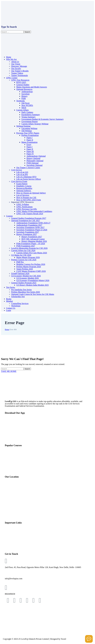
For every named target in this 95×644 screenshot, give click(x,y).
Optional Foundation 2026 (16, 457)
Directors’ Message (13, 534)
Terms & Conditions (11, 610)
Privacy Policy (9, 617)
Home (7, 330)
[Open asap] (89, 639)
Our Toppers (10, 543)
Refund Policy (9, 624)
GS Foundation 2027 (13, 452)
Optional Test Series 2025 (15, 470)
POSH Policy (8, 633)
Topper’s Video (11, 547)
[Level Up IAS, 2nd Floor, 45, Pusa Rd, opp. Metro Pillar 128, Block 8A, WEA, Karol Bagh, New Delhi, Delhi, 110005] (48, 500)
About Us (9, 530)
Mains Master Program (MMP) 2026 (20, 465)
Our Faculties (10, 538)
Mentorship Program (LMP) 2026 (19, 461)
